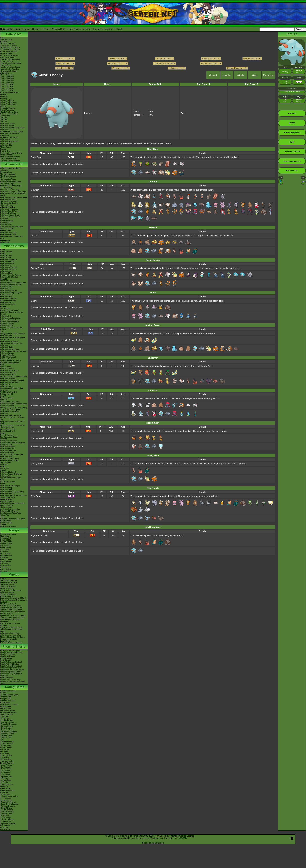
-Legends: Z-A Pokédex (9, 69)
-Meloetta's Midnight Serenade (12, 618)
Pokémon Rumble (7, 406)
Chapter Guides (6, 542)
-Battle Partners (6, 800)
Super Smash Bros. (8, 497)
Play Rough (37, 496)
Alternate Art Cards (8, 701)
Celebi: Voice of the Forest (11, 590)
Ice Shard (36, 398)
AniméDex (4, 170)
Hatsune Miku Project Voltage (12, 131)
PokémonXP (5, 130)
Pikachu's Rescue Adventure (11, 652)
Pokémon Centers (7, 126)
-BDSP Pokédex (7, 61)
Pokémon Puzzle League (10, 486)
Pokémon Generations (9, 209)
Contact (36, 29)
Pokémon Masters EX (9, 269)
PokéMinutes (5, 223)
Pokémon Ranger (7, 453)
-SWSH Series (6, 747)
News (2, 38)
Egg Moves (269, 75)
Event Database (6, 155)
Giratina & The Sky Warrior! (11, 606)
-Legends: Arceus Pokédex (11, 63)
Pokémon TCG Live (8, 304)
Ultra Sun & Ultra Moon (9, 310)
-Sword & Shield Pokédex (10, 59)
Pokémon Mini (6, 476)
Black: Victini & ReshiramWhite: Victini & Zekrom (12, 613)
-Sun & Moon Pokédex (9, 55)
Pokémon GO (6, 265)
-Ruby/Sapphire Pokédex (10, 48)
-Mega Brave (5, 788)
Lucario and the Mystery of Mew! (13, 598)
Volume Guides (6, 544)
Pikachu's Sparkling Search (11, 672)
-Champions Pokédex (9, 71)
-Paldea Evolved (7, 744)
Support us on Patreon (153, 843)
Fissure (35, 236)
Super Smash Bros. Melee (10, 478)
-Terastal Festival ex (8, 802)
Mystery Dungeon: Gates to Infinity (14, 376)
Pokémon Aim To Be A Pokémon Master (13, 194)
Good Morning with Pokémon (12, 227)
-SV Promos (5, 767)
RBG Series (5, 546)
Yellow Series (5, 548)
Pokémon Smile (6, 296)
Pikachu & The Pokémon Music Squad (12, 683)
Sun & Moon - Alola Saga (10, 190)
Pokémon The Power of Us (11, 635)
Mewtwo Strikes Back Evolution (12, 637)
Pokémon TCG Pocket (9, 277)
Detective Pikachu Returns (11, 275)
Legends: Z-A (5, 257)
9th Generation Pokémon (10, 157)
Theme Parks (5, 147)
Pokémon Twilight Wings (10, 211)
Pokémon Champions (9, 259)
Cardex (3, 106)
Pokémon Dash (6, 445)
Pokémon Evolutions (8, 213)
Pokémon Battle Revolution (11, 415)
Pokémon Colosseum (9, 441)
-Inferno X (4, 786)
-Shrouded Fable (7, 730)
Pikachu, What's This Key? (11, 680)
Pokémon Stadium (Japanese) (12, 492)
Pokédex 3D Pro (7, 386)
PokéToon (4, 219)
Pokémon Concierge (8, 233)
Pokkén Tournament (8, 357)
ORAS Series (5, 569)
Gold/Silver (4, 468)
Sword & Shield (6, 281)
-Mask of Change (7, 812)
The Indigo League (8, 174)
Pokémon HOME (7, 287)
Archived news (6, 40)
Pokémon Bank (6, 335)
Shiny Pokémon (6, 205)
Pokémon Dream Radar (9, 371)
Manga (14, 530)
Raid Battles (5, 703)
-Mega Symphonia (7, 790)
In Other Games (6, 505)
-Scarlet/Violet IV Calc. (9, 112)
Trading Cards (14, 687)
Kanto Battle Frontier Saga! (11, 182)
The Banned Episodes (9, 203)
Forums (26, 29)
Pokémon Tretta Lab (8, 373)
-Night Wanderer (7, 810)
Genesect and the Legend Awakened (10, 620)
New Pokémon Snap (8, 300)
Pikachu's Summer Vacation (11, 650)
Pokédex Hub (58, 29)
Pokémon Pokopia (7, 261)
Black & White (6, 367)
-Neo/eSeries (5, 759)
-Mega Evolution (7, 714)
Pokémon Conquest (8, 378)
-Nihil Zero (4, 783)
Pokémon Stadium (7, 493)
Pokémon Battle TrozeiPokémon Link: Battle (13, 338)
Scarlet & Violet (6, 256)
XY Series (4, 567)
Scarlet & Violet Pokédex (78, 29)
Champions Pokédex (102, 29)
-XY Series (4, 751)
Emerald (4, 439)
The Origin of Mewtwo (9, 580)
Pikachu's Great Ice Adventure (12, 670)
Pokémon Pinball (7, 490)
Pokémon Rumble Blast (9, 382)
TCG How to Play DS (8, 392)
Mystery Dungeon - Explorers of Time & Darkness (13, 426)
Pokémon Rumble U (8, 375)
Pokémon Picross (7, 353)
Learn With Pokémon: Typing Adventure (11, 389)
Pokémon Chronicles (8, 199)
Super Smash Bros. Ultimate (11, 328)
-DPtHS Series (6, 755)
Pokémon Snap (6, 488)
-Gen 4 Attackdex (7, 81)
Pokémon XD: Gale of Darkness (13, 443)
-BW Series (5, 753)
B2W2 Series (5, 565)
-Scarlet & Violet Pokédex (10, 67)
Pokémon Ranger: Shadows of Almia (12, 422)
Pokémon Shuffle (7, 347)
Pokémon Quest (7, 326)
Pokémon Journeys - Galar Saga (13, 192)
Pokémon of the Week (9, 114)
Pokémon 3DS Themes (9, 511)
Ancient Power (38, 333)
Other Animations (7, 229)
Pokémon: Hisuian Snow (10, 215)
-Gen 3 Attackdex (7, 79)
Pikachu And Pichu (8, 654)
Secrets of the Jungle (8, 639)
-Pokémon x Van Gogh (9, 137)
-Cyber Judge (5, 818)
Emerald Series (6, 556)
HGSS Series (5, 561)
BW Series (4, 563)
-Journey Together (7, 722)
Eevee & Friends (7, 678)
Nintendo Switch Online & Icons (12, 519)
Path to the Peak (7, 221)
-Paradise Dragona (8, 806)
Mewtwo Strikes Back (9, 582)
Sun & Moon (5, 308)
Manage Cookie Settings (183, 836)
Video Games (14, 246)
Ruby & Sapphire (7, 435)
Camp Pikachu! (6, 658)
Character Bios (6, 172)
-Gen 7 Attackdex (7, 87)
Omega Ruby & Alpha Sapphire (12, 334)
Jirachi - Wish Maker (8, 594)
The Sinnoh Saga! (7, 184)
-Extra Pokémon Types (9, 695)
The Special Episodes (9, 201)
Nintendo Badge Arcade (9, 363)
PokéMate (4, 464)
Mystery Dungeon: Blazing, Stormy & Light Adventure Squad (14, 409)
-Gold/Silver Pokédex (8, 46)
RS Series (4, 552)
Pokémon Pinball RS (8, 451)
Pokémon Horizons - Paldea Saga (13, 197)
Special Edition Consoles (10, 509)
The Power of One (7, 584)
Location (227, 75)
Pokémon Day (6, 139)
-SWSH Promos (6, 769)
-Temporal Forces (7, 734)
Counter (35, 190)
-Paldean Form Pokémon (10, 161)
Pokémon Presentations (10, 141)
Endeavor (36, 366)
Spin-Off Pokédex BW (9, 104)
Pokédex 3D (5, 384)
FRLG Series (5, 554)
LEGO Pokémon (7, 143)
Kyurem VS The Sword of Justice (13, 616)
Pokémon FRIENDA (8, 527)
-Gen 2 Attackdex (7, 77)
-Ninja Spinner (6, 781)
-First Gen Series (7, 761)
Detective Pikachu (7, 324)
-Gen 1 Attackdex (7, 75)
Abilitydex (4, 98)
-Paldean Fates (6, 736)
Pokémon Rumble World (10, 349)
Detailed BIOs (6, 540)
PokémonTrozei (6, 456)
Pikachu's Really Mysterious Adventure (11, 675)
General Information (8, 534)
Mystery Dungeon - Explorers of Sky (13, 418)
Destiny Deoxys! (7, 596)
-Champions (5, 116)
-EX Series (4, 757)
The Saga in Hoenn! (8, 180)
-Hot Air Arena (6, 798)
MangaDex (4, 536)
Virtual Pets (5, 515)
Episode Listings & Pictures (11, 168)
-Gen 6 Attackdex (7, 85)
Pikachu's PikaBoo (7, 656)
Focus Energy (38, 268)
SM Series (4, 571)
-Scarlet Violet (6, 746)
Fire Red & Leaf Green (9, 437)
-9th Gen (4, 118)
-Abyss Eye (5, 779)
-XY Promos (5, 773)
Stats (255, 75)
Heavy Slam (37, 464)
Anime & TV (14, 164)
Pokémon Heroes (7, 592)
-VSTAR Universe (7, 820)
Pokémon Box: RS (7, 449)
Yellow (3, 484)
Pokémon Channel (7, 447)
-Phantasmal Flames (8, 712)
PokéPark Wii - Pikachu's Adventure (10, 413)
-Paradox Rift (5, 738)
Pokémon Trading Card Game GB (13, 495)
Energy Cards (6, 699)
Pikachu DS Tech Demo (9, 458)
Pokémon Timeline (7, 124)
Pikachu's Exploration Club (11, 668)
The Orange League (8, 176)
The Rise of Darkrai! (8, 604)
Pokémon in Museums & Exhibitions (10, 134)
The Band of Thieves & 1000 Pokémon (11, 344)
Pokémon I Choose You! (10, 633)
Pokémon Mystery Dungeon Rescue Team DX (11, 294)
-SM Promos (5, 771)
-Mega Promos (6, 765)
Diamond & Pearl (7, 398)
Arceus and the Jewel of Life (11, 608)
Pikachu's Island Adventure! (11, 666)
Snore (34, 301)
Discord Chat (5, 151)
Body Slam (36, 157)
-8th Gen (4, 120)
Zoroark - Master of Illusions (11, 610)
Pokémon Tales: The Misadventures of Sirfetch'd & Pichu (12, 236)
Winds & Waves (6, 252)
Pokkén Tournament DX (9, 322)
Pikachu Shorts (14, 647)
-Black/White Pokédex (9, 51)
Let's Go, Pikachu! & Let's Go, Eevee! (12, 313)
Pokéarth (119, 29)
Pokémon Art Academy (9, 341)
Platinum (4, 400)
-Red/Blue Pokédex (8, 44)
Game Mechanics (7, 110)
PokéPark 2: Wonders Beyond (12, 380)
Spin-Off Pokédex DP (8, 102)
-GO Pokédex (6, 65)
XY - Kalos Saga (7, 188)
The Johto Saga (6, 178)
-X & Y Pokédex (6, 53)
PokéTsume (5, 242)
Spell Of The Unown (8, 586)
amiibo (3, 517)
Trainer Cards (6, 697)
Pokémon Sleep (6, 273)
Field (183, 113)
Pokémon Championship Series (12, 128)
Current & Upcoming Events (11, 153)
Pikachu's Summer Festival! (11, 662)
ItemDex (4, 94)
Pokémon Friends (7, 263)
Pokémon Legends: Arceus (11, 285)
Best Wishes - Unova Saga (11, 186)
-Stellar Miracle (6, 808)
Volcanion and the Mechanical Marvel (12, 630)
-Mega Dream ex (7, 785)
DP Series (4, 557)
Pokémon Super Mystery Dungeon (14, 351)
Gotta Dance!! (6, 660)
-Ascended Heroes (8, 710)
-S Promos (4, 827)
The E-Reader (6, 462)
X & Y (2, 332)
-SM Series (5, 749)
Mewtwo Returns (7, 588)
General (213, 75)
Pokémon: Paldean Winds (10, 217)
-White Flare (5, 718)
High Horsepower (39, 535)
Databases (14, 34)
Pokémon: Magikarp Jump (10, 318)
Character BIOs (6, 538)
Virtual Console (6, 507)
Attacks (241, 75)
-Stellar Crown (6, 728)
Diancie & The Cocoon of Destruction (10, 624)
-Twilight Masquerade (9, 732)
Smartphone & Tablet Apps (11, 513)
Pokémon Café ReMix (9, 267)
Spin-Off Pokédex (7, 100)
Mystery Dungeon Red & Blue (12, 454)
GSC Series (5, 550)
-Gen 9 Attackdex (7, 91)
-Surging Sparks (7, 726)
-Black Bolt (4, 716)
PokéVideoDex (6, 225)
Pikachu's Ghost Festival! (10, 664)
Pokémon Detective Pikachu (11, 643)
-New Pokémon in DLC (9, 159)
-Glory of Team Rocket (9, 796)
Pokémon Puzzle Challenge (11, 474)
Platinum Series (6, 559)
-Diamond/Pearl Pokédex (10, 50)
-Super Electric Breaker (9, 804)
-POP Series (5, 775)
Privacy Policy (162, 836)
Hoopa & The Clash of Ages (11, 627)
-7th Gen (4, 122)
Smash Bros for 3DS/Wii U (11, 361)
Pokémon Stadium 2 (8, 472)
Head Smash (37, 431)
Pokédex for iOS (7, 394)
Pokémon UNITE (7, 271)
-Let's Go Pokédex (7, 57)
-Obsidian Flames (7, 742)
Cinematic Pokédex (8, 108)
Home (17, 29)
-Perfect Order (6, 708)
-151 (2, 740)
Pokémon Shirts (6, 145)
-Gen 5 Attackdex (7, 83)
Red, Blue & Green (8, 482)
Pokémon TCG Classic (9, 705)
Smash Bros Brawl (7, 431)
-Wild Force (5, 816)
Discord (46, 29)
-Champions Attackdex (9, 92)
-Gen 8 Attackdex (7, 89)
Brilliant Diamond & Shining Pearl (13, 283)
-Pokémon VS (6, 822)
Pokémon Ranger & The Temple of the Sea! (14, 601)
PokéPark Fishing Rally (9, 460)
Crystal (3, 470)
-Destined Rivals (7, 720)
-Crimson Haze (6, 814)
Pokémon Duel (6, 359)
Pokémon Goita (6, 523)
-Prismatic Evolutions (8, 724)
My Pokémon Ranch (8, 429)
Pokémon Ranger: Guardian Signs (14, 404)
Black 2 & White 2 (7, 369)
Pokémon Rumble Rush (9, 320)
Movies (14, 575)
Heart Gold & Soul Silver (10, 402)
